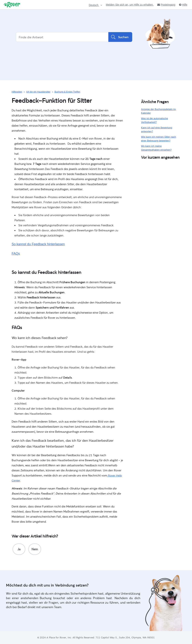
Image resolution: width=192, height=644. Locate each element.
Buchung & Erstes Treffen (67, 92)
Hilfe (183, 5)
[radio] (19, 549)
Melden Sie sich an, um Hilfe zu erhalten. (130, 5)
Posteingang (166, 5)
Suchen (120, 37)
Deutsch (94, 5)
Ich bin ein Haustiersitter (38, 92)
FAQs (16, 254)
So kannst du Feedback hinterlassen (38, 244)
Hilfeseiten (17, 92)
